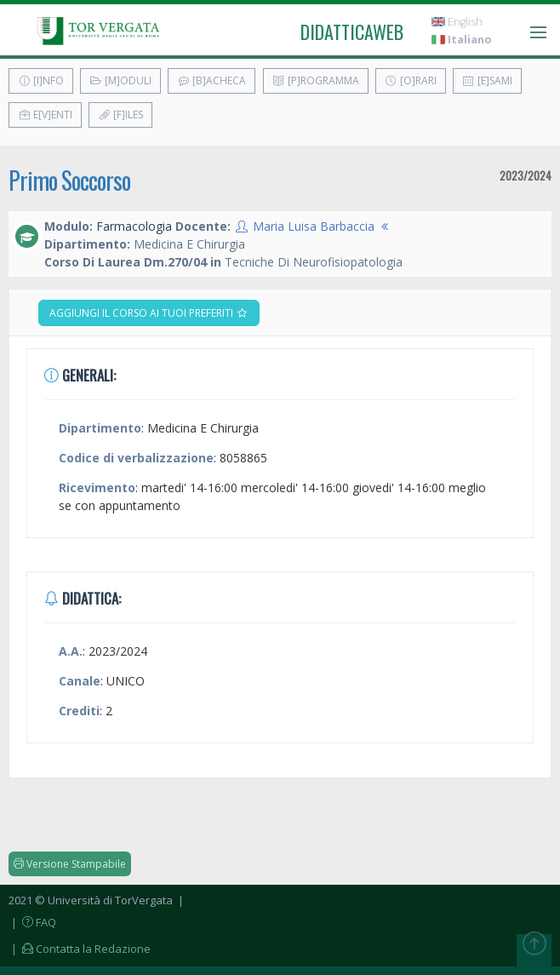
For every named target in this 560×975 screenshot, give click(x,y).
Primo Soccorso (69, 180)
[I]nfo (41, 80)
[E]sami (487, 80)
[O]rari (411, 80)
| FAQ (32, 922)
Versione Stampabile (70, 864)
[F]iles (120, 115)
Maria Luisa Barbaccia (314, 226)
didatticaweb (352, 32)
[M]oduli (120, 80)
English (457, 22)
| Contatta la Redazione (80, 949)
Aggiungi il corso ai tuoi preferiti (149, 313)
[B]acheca (211, 80)
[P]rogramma (316, 80)
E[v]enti (45, 115)
